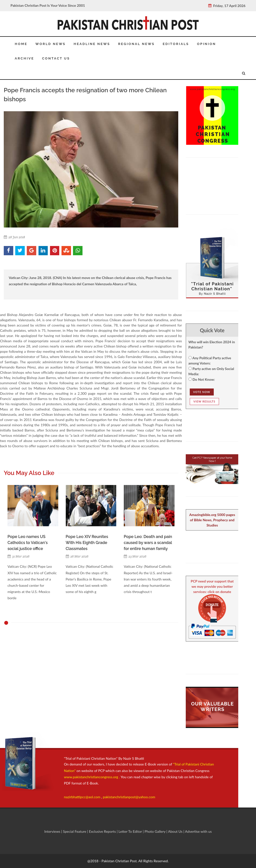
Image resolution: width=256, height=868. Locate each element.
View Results (204, 401)
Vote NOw (202, 392)
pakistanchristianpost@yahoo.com (129, 797)
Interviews (53, 831)
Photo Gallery (155, 831)
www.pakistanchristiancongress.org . (92, 777)
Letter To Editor (131, 831)
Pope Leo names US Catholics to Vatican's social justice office (28, 543)
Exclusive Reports (103, 831)
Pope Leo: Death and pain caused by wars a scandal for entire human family (148, 543)
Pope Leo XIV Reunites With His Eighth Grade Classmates (87, 543)
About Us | (176, 831)
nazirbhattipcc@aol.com (83, 797)
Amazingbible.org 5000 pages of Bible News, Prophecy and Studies (212, 520)
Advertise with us (198, 831)
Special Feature (75, 831)
